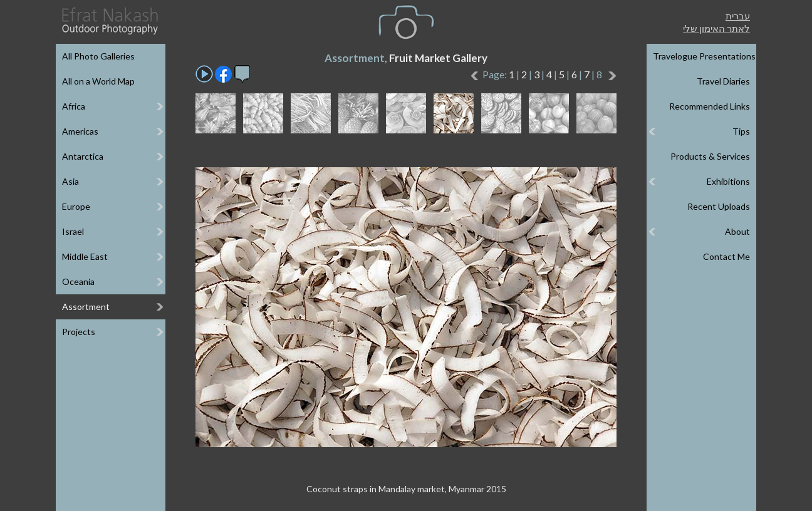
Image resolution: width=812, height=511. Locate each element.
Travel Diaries (723, 81)
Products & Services (710, 156)
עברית (738, 16)
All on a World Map (98, 81)
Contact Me (726, 256)
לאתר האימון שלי (716, 28)
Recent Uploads (719, 206)
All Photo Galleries (98, 56)
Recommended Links (710, 106)
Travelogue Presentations (704, 56)
